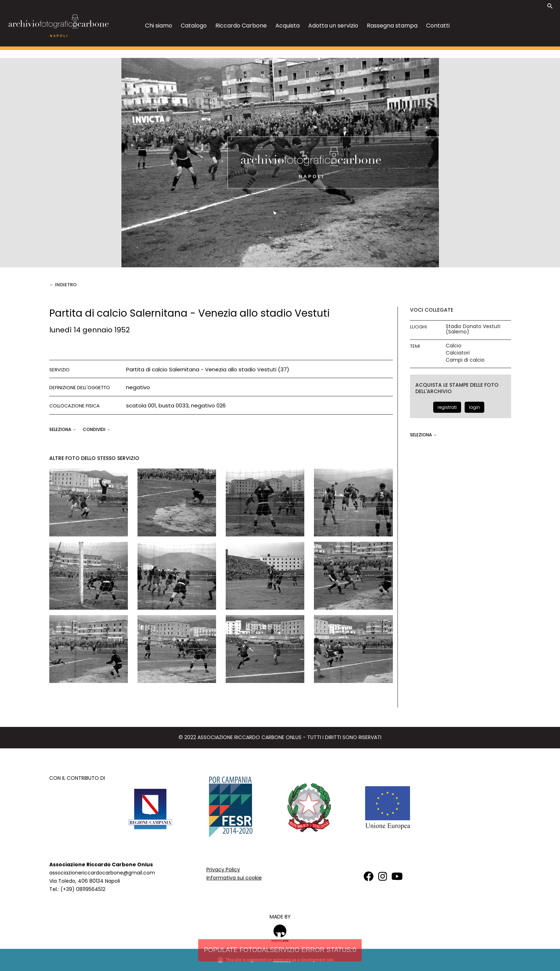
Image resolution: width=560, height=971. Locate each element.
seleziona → (63, 429)
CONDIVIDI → (97, 429)
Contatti (438, 26)
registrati (447, 407)
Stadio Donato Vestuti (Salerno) (473, 329)
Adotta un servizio (333, 26)
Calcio (454, 346)
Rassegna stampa (392, 26)
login (474, 407)
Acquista (287, 26)
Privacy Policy (223, 870)
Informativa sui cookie (234, 878)
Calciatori (458, 353)
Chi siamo (159, 26)
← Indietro (63, 285)
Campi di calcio (465, 360)
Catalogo (194, 26)
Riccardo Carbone (241, 26)
